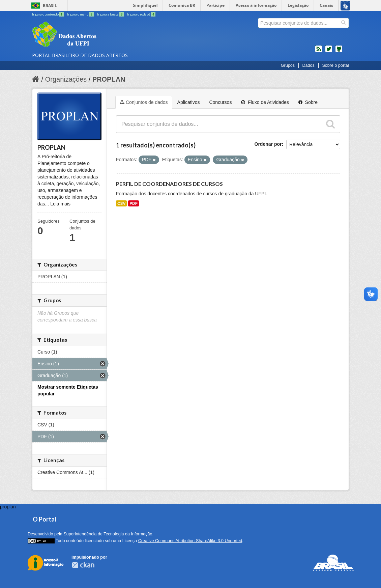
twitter (329, 52)
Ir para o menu (81, 14)
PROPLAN (109, 79)
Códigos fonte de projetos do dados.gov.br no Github (339, 52)
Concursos (220, 102)
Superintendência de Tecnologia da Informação (108, 534)
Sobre (308, 102)
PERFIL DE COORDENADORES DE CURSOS (169, 184)
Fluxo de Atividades (265, 102)
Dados (308, 65)
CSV (121, 203)
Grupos (288, 65)
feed (319, 52)
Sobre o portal (335, 65)
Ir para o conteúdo (48, 14)
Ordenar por (268, 144)
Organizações (66, 79)
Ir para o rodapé (141, 14)
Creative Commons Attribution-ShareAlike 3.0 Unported (190, 541)
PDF (134, 203)
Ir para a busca (111, 14)
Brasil (50, 6)
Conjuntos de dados (144, 102)
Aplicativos (189, 102)
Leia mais (60, 204)
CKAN (83, 565)
